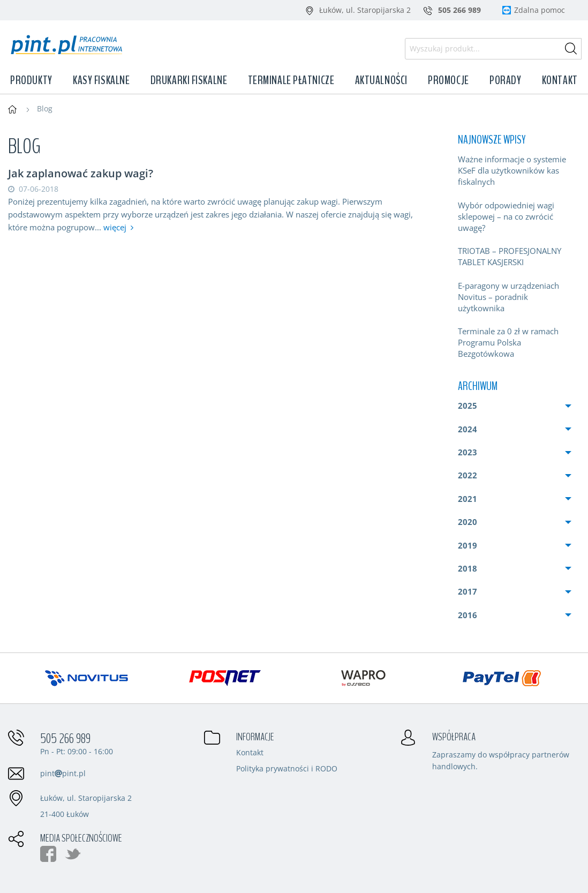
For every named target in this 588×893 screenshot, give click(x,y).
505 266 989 (65, 739)
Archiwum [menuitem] (478, 386)
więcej (115, 227)
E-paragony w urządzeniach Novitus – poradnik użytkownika (508, 297)
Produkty (31, 80)
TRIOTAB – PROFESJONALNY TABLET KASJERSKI (510, 256)
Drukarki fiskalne (189, 80)
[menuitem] (515, 171)
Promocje (448, 80)
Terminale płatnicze (291, 80)
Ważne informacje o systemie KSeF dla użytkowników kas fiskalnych (512, 170)
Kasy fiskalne (101, 80)
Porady (505, 80)
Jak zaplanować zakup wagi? (81, 173)
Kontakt (560, 80)
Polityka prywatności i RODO (287, 769)
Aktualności (381, 80)
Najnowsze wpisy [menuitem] (492, 140)
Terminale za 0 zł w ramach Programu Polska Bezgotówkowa (508, 342)
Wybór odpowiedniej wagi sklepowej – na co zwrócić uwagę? (506, 216)
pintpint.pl (63, 773)
